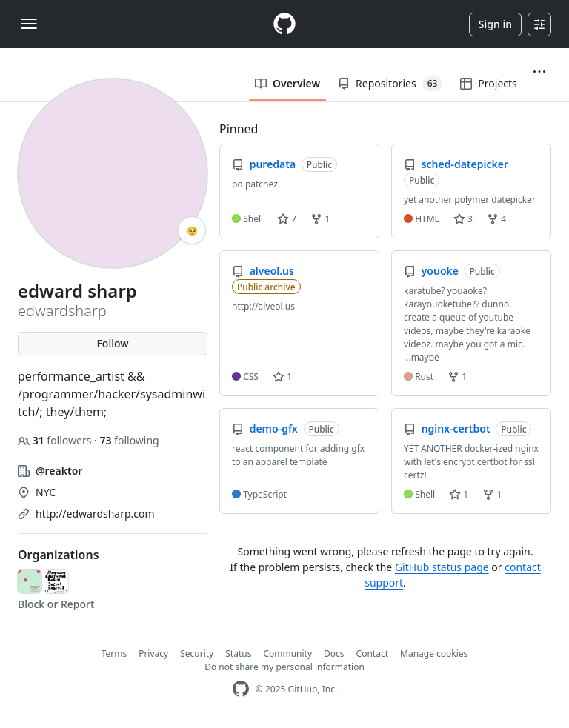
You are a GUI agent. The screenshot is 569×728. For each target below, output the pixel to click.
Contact (372, 654)
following (129, 440)
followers (56, 440)
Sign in (495, 24)
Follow (112, 343)
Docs (334, 654)
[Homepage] (284, 24)
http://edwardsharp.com (95, 514)
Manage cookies (434, 654)
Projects (488, 83)
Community (287, 654)
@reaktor (59, 471)
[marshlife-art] (56, 581)
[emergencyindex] (30, 581)
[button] (539, 72)
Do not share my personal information (284, 667)
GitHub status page (442, 567)
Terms (114, 654)
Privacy (153, 654)
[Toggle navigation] (29, 24)
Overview (287, 83)
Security (197, 654)
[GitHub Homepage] (241, 689)
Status (238, 654)
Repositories (390, 84)
